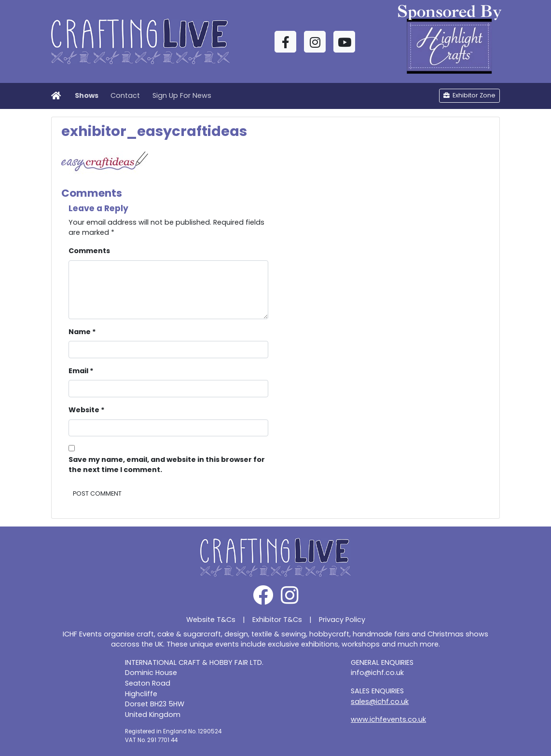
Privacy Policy (342, 620)
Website (87, 410)
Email (81, 371)
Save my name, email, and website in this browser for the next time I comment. (167, 465)
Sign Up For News (182, 95)
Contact (125, 95)
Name (82, 332)
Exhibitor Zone (469, 95)
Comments (89, 251)
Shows (87, 95)
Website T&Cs (211, 620)
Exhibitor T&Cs (277, 620)
